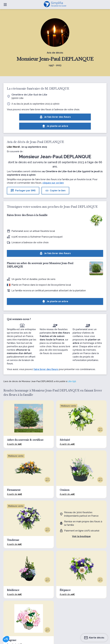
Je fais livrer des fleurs (55, 117)
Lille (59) (72, 381)
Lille (9, 147)
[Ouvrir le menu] (5, 5)
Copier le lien (55, 191)
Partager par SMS (23, 191)
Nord (16, 147)
